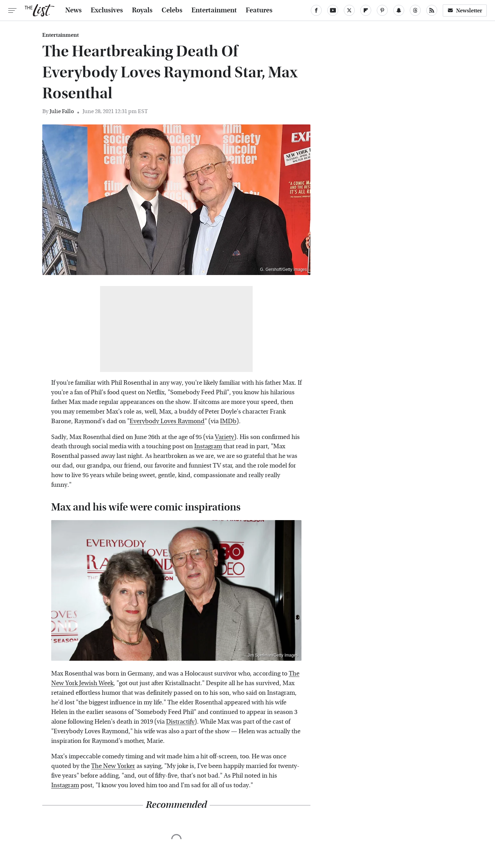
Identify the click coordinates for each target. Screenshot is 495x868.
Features (259, 10)
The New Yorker (113, 766)
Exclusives (107, 10)
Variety (224, 437)
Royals (142, 10)
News (74, 10)
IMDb (228, 421)
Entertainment (214, 10)
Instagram (208, 446)
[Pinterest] (382, 10)
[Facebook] (316, 10)
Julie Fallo (62, 111)
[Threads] (415, 10)
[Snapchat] (399, 10)
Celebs (172, 10)
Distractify (180, 722)
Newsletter (465, 10)
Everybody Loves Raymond (167, 421)
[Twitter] (349, 10)
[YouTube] (333, 10)
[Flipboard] (366, 10)
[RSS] (432, 10)
